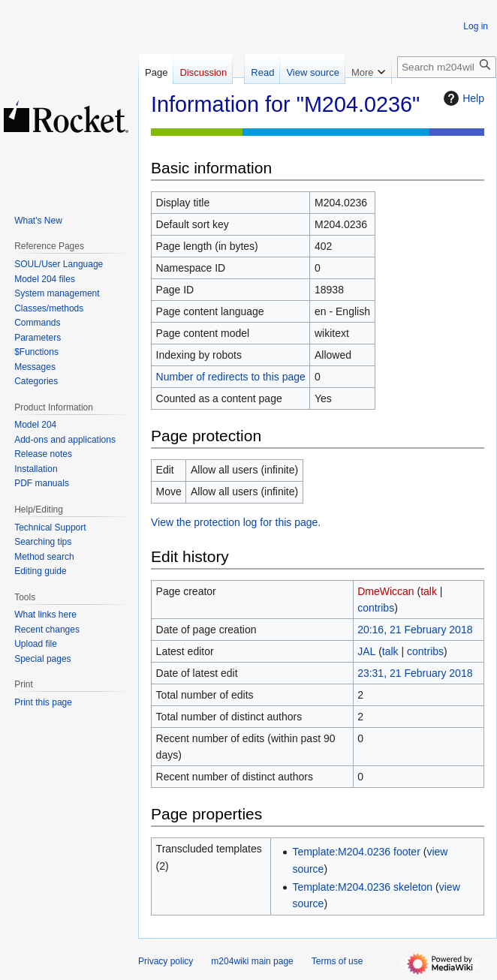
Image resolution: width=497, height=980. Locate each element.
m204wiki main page (252, 961)
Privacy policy (166, 961)
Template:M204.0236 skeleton (362, 887)
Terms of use (337, 961)
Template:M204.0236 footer (356, 852)
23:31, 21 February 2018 (415, 673)
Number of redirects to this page (231, 377)
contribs (376, 608)
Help (462, 98)
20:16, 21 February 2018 (415, 630)
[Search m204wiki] (447, 67)
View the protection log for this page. (236, 522)
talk (429, 591)
